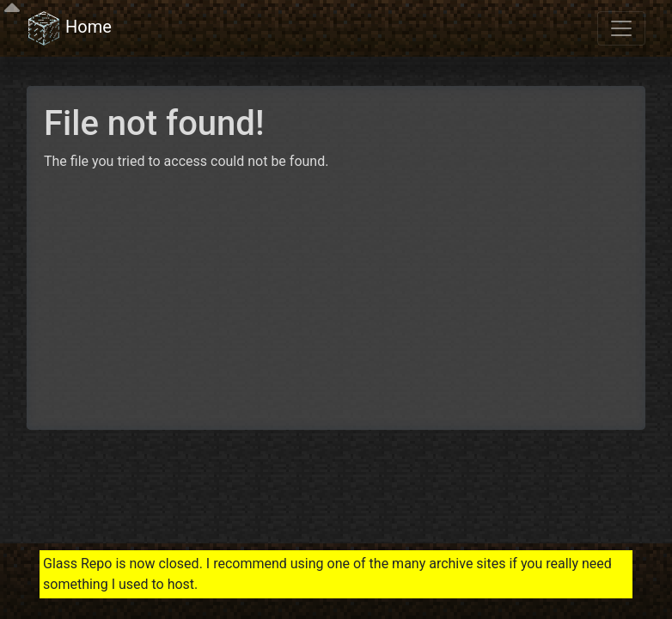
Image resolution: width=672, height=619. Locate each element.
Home (69, 28)
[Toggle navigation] (621, 28)
